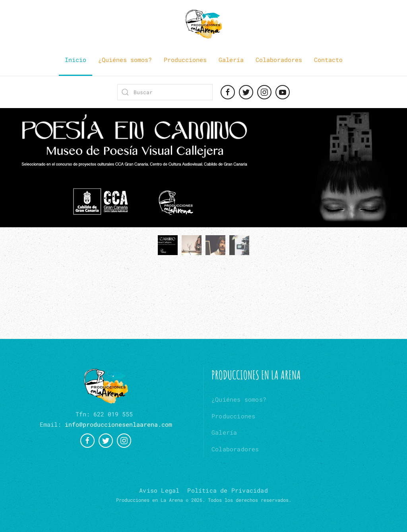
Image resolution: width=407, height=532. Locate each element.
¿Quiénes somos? (125, 60)
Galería (231, 60)
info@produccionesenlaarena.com (118, 424)
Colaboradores (279, 60)
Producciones (185, 60)
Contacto (328, 60)
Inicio (76, 60)
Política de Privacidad (227, 490)
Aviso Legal (159, 490)
